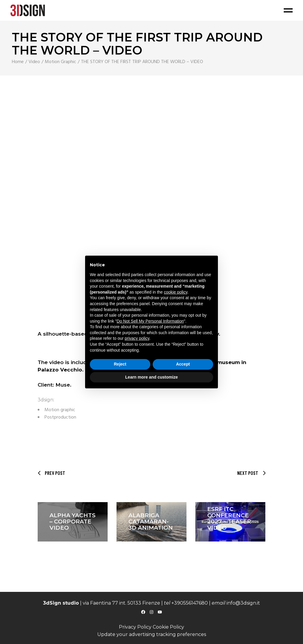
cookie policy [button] (176, 292)
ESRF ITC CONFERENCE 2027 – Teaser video (229, 518)
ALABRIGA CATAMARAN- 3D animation (151, 522)
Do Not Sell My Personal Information (150, 321)
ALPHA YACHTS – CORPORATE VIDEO (72, 522)
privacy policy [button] (137, 338)
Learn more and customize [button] (151, 377)
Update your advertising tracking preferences (152, 634)
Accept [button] (183, 364)
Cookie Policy (168, 627)
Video (34, 62)
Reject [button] (120, 364)
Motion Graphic (60, 62)
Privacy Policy (135, 627)
